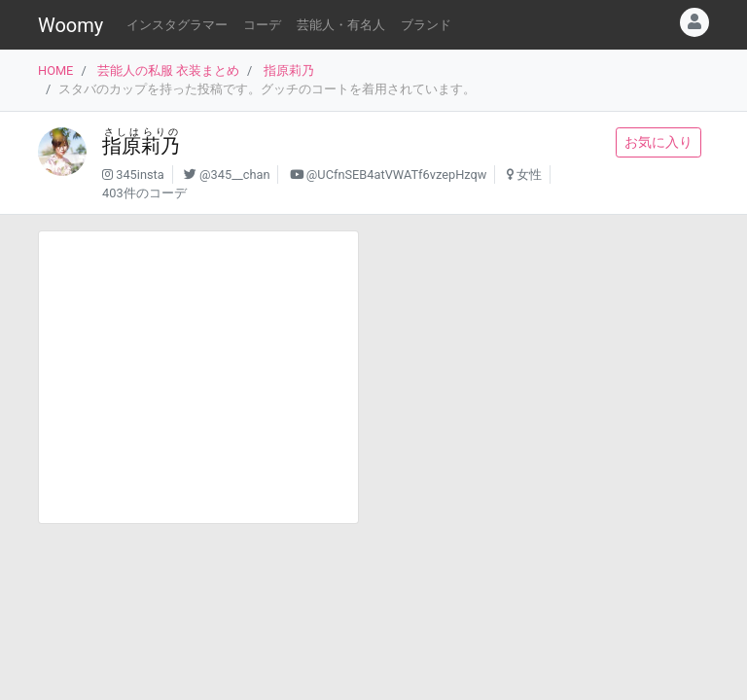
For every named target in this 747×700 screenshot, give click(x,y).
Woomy (71, 25)
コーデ (262, 25)
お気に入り (658, 142)
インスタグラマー (177, 25)
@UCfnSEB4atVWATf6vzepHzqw (397, 175)
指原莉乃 (289, 70)
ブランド (426, 25)
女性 (529, 175)
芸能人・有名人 (341, 25)
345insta (140, 175)
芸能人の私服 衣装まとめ (168, 70)
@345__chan (234, 175)
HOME (55, 70)
